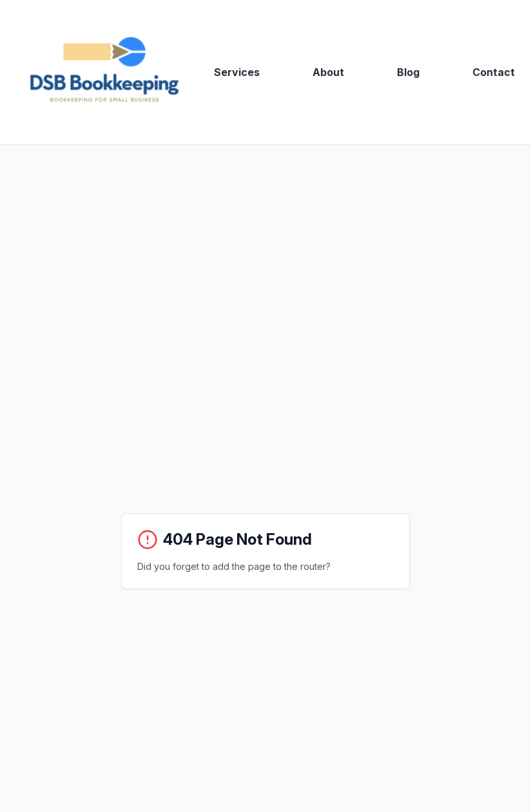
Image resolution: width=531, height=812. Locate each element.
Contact (494, 72)
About (328, 72)
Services (237, 72)
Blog (408, 72)
